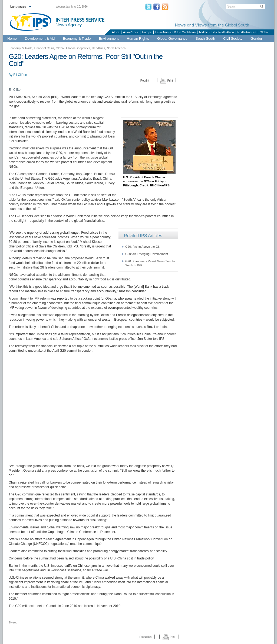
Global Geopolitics (78, 48)
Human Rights (138, 38)
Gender (256, 38)
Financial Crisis (44, 48)
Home (12, 38)
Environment (109, 38)
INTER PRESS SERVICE (80, 20)
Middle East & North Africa (216, 32)
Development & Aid (40, 38)
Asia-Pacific (131, 32)
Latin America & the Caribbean (175, 32)
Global (264, 32)
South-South (205, 38)
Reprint (145, 81)
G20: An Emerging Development (147, 254)
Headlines (99, 48)
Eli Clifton (20, 75)
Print (166, 81)
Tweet (13, 622)
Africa (116, 32)
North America (247, 32)
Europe (147, 32)
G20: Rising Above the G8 (142, 247)
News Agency (69, 25)
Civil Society (233, 38)
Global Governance (172, 38)
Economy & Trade (77, 38)
